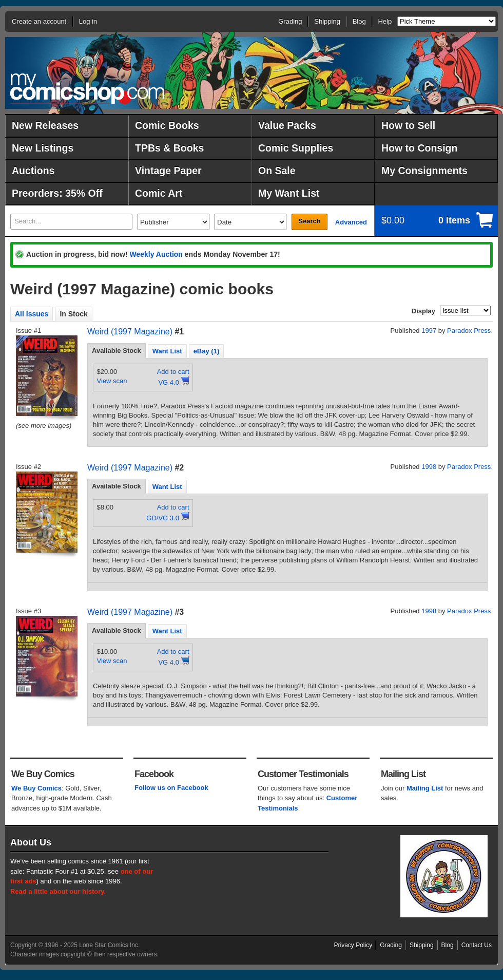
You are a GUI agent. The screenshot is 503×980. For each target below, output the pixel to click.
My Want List (289, 193)
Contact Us (477, 945)
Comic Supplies (296, 148)
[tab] (117, 351)
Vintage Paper (168, 171)
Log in (88, 21)
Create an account (39, 21)
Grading (290, 21)
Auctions (33, 171)
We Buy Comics (36, 788)
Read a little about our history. (58, 891)
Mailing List (425, 788)
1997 (429, 331)
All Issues (32, 314)
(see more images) (44, 426)
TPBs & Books (169, 148)
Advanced (351, 222)
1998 (429, 467)
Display (423, 311)
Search (309, 221)
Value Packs (287, 125)
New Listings (43, 148)
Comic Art (159, 193)
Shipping (327, 21)
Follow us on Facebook (171, 788)
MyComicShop (87, 89)
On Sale (277, 171)
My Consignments (424, 171)
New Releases (45, 125)
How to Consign (419, 148)
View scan (112, 381)
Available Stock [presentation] (117, 351)
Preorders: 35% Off (57, 193)
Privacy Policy (353, 945)
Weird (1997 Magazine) (130, 332)
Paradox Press (469, 331)
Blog (359, 21)
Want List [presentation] (167, 351)
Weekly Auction (156, 254)
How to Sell (408, 125)
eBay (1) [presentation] (207, 351)
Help (385, 21)
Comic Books (167, 125)
